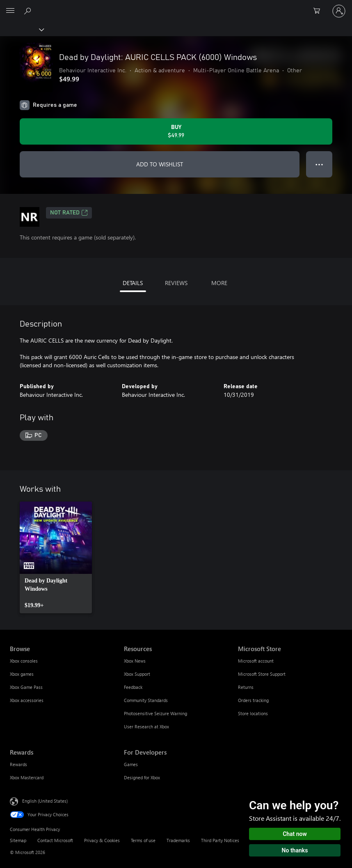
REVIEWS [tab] (176, 283)
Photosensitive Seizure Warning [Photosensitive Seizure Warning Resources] (155, 713)
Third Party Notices (220, 840)
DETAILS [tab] (133, 283)
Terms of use (143, 840)
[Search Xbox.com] (29, 11)
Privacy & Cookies (102, 840)
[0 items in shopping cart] (319, 11)
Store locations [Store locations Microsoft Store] (253, 713)
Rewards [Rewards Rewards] (18, 764)
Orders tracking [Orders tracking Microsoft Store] (253, 700)
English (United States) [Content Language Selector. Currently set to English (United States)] (45, 800)
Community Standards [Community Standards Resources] (146, 700)
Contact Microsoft (55, 840)
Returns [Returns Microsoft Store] (246, 687)
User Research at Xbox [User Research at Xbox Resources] (146, 726)
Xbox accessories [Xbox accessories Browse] (27, 700)
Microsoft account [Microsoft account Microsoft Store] (256, 661)
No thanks (295, 850)
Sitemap (18, 840)
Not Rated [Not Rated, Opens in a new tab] (69, 213)
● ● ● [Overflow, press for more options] (319, 164)
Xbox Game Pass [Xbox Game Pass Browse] (26, 687)
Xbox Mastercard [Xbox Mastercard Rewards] (27, 777)
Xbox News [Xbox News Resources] (135, 661)
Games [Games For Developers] (131, 764)
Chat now (295, 834)
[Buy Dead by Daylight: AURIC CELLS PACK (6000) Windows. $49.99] (176, 131)
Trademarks (178, 840)
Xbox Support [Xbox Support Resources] (137, 674)
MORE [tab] (219, 283)
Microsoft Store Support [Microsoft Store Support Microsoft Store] (262, 674)
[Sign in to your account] (339, 11)
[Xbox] (22, 29)
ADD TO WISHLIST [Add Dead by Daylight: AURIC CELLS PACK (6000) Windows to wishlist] (160, 164)
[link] (56, 557)
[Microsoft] (176, 6)
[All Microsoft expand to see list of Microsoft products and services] (10, 11)
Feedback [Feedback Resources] (133, 687)
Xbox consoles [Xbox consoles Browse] (24, 661)
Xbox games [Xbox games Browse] (22, 674)
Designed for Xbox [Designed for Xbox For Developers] (142, 777)
